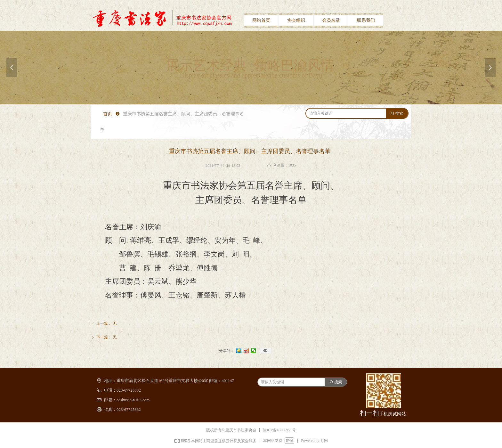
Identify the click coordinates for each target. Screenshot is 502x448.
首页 (108, 114)
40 (265, 351)
